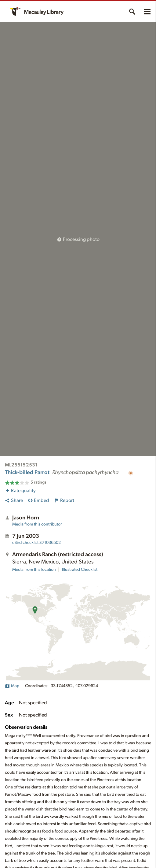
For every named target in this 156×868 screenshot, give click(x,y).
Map (12, 686)
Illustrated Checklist (80, 570)
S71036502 (36, 543)
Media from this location (34, 570)
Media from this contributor (37, 524)
